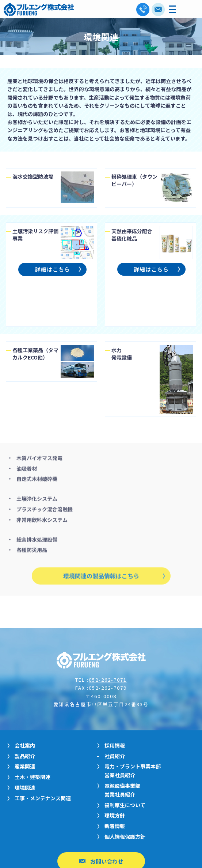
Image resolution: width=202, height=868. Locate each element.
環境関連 (25, 740)
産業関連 (25, 719)
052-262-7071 (108, 632)
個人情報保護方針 (125, 789)
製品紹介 (25, 708)
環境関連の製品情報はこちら (101, 541)
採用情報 (115, 698)
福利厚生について (125, 757)
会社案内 (25, 698)
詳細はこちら (53, 270)
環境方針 (115, 768)
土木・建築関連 (33, 729)
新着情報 (115, 778)
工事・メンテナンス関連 (43, 750)
